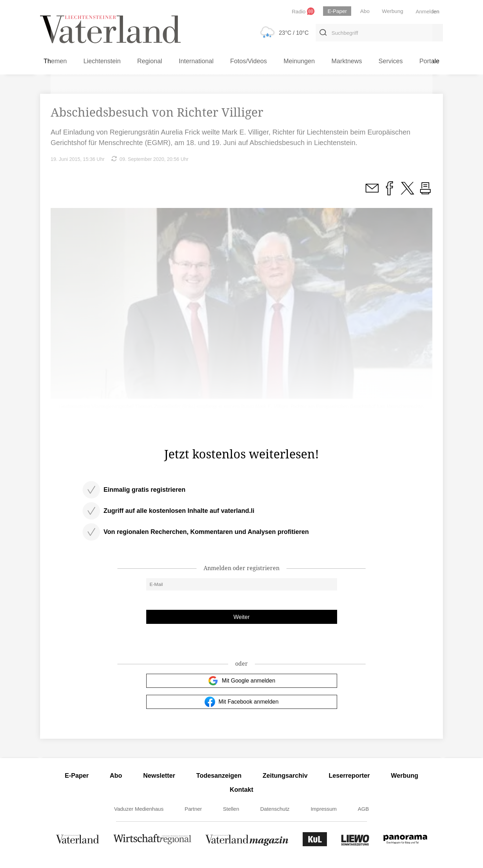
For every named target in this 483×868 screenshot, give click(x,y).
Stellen (231, 809)
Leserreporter (349, 776)
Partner (193, 809)
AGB (363, 809)
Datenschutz (275, 809)
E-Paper (77, 776)
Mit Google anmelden (241, 681)
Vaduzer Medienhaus (139, 809)
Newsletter (159, 776)
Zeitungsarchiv (285, 776)
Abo (116, 776)
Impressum (324, 809)
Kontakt (242, 790)
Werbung (405, 776)
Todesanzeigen (219, 776)
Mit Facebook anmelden (242, 702)
